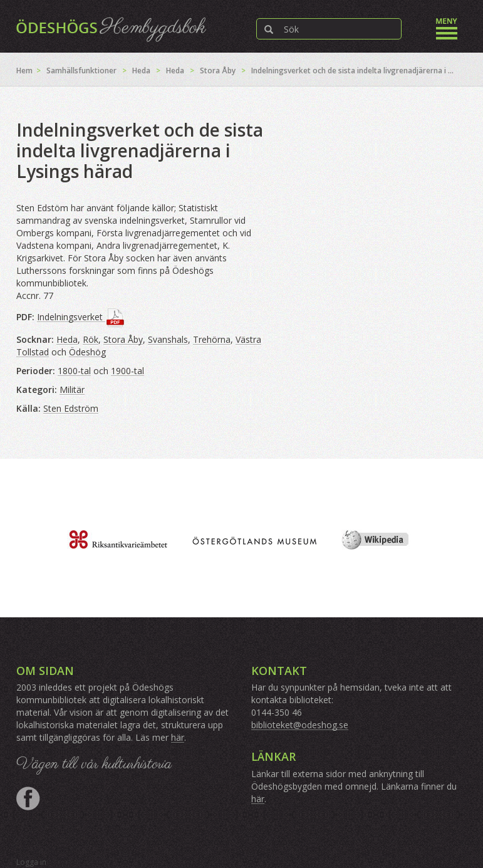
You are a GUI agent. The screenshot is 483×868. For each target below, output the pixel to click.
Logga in (31, 862)
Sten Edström (71, 408)
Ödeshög (87, 352)
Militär (72, 390)
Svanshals (168, 339)
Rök (91, 339)
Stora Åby (218, 71)
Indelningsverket (71, 317)
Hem (24, 71)
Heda (141, 71)
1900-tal (127, 371)
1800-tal (74, 371)
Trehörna (212, 339)
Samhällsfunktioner (81, 71)
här (178, 737)
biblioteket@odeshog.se (300, 725)
